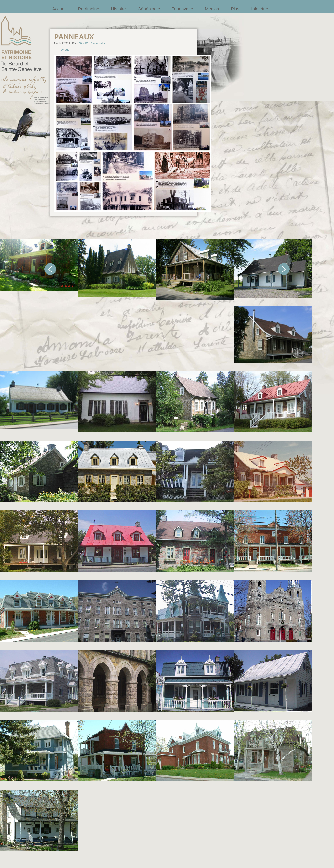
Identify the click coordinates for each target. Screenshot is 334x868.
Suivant (284, 269)
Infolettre (260, 9)
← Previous (62, 50)
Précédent (50, 269)
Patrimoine (89, 9)
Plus (235, 9)
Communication (98, 43)
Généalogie (149, 9)
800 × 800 (83, 43)
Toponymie (183, 9)
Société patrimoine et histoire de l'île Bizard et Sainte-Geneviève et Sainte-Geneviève (26, 60)
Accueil (59, 9)
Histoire (118, 9)
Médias (212, 9)
